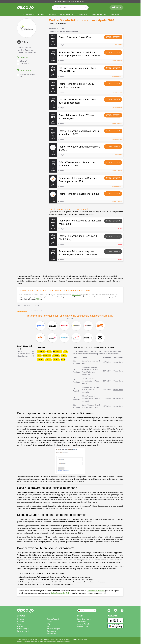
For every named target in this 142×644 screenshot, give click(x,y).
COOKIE (75, 640)
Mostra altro (70, 318)
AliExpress (41, 352)
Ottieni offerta (113, 37)
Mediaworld (57, 352)
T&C (49, 626)
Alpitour (40, 360)
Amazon (48, 360)
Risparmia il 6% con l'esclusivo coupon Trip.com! (70, 1)
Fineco (64, 356)
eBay (65, 352)
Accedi (116, 7)
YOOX (39, 356)
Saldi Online (114, 14)
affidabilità (38, 299)
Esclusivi (41, 14)
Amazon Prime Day (84, 624)
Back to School (83, 626)
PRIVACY (69, 640)
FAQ (49, 624)
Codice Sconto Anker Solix (60, 593)
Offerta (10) (22, 61)
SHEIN (49, 352)
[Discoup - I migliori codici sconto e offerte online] (25, 8)
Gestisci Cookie (82, 640)
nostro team (76, 295)
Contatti (50, 622)
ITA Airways (47, 356)
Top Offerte (52, 14)
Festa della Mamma (99, 14)
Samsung (56, 356)
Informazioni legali (53, 629)
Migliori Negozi (67, 14)
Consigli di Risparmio (57, 23)
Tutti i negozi (22, 626)
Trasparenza (51, 631)
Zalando (56, 360)
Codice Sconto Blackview (96, 591)
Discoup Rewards (28, 14)
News (19, 624)
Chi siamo (21, 619)
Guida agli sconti (23, 631)
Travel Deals (82, 622)
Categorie (83, 14)
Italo (63, 360)
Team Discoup (52, 634)
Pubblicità (20, 622)
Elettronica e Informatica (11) (26, 75)
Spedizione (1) (23, 64)
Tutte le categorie (23, 629)
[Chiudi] (139, 1)
